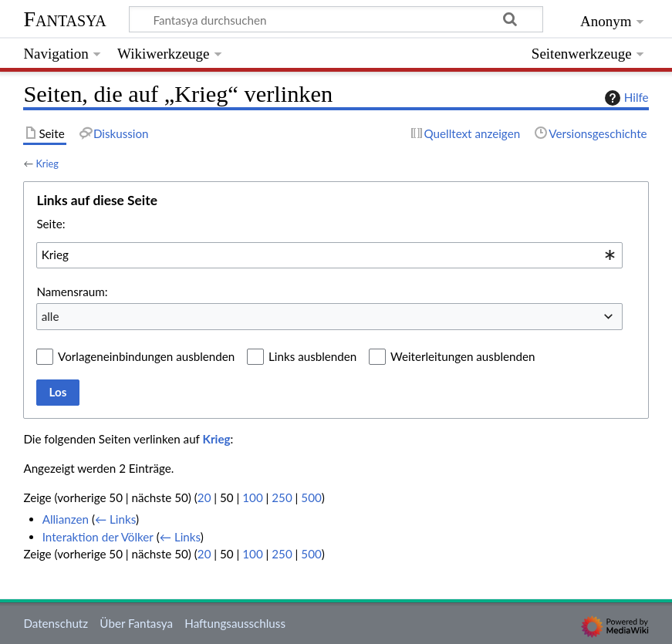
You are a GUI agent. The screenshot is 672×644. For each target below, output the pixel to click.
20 (204, 497)
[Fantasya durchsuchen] (336, 19)
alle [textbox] (51, 316)
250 (282, 497)
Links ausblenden (312, 356)
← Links (115, 519)
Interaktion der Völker (98, 537)
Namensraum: (72, 292)
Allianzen (66, 519)
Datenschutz (56, 623)
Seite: (51, 224)
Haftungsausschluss (235, 623)
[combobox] (329, 255)
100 (252, 497)
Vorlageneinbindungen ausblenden (146, 356)
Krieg (47, 164)
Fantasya (64, 19)
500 (311, 497)
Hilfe (625, 98)
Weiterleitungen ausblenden (463, 356)
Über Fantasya (136, 623)
